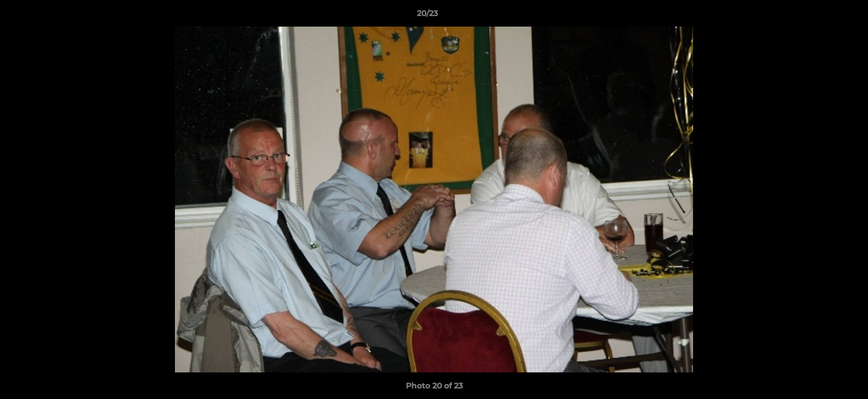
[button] (821, 16)
